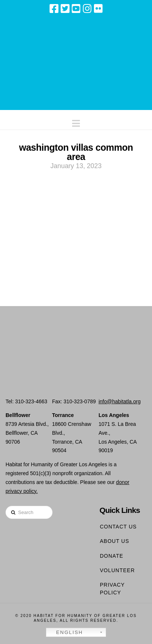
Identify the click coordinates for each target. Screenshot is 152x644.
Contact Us (118, 527)
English (65, 633)
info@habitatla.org (119, 401)
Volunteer (117, 570)
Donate (112, 556)
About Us (114, 541)
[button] (76, 122)
